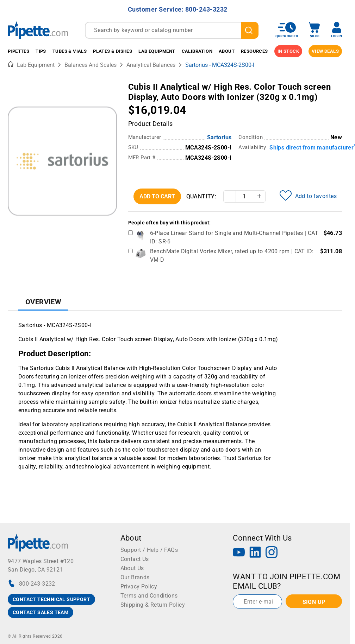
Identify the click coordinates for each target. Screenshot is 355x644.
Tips (41, 51)
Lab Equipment (157, 51)
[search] (250, 30)
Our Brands (135, 577)
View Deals (325, 51)
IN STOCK (288, 51)
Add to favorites (308, 196)
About (227, 51)
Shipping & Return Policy (153, 605)
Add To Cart (157, 196)
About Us (132, 568)
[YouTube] (239, 553)
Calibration (197, 51)
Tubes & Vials (70, 51)
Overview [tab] (43, 302)
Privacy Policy (139, 586)
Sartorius (219, 137)
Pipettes (18, 51)
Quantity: (201, 196)
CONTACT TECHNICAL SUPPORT (51, 599)
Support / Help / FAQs (149, 550)
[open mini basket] (314, 30)
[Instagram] (272, 553)
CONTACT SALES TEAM (41, 612)
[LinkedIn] (255, 553)
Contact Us (135, 559)
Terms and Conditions (149, 596)
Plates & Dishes (113, 51)
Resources (254, 51)
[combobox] (172, 30)
